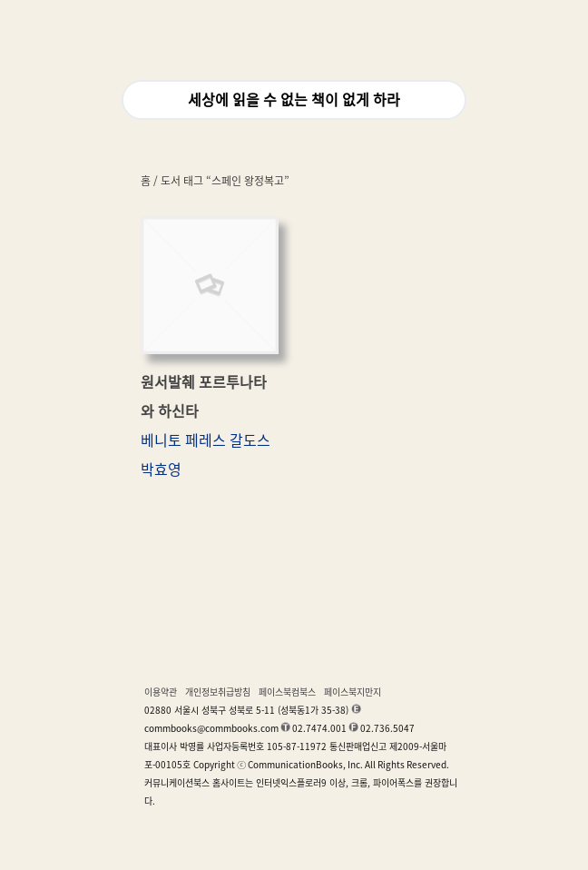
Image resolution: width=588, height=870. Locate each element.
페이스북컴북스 (287, 692)
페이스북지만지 (353, 692)
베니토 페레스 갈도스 (206, 440)
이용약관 (161, 692)
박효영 (161, 470)
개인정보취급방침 (218, 692)
